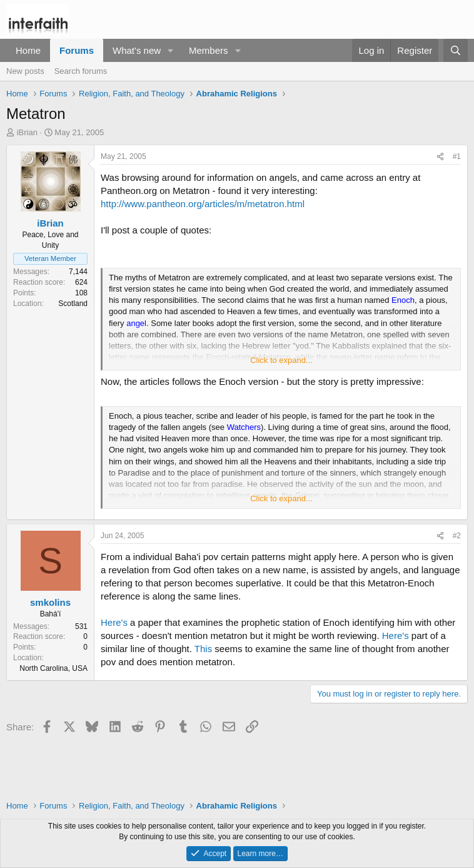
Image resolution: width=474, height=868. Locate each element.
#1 (457, 156)
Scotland (73, 304)
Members (209, 50)
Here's (114, 622)
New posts (25, 71)
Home (28, 50)
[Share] (440, 157)
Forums (77, 50)
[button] (171, 50)
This (203, 649)
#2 (457, 536)
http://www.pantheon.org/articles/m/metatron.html (203, 204)
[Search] (456, 50)
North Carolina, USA (53, 668)
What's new (137, 50)
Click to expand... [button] (281, 360)
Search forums (81, 71)
